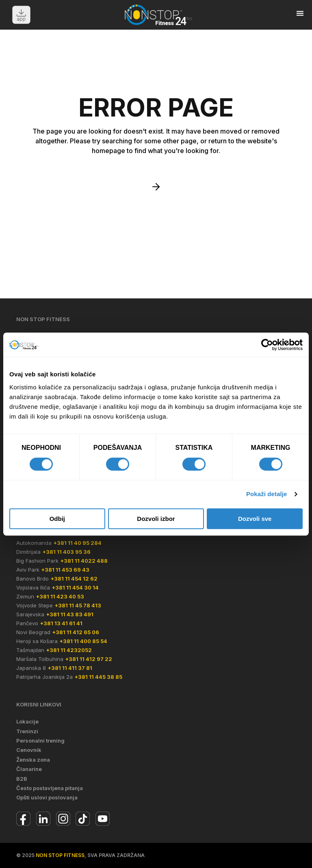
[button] (300, 13)
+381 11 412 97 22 (89, 659)
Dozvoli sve (255, 519)
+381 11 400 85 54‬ (83, 641)
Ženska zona (33, 760)
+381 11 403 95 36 (66, 552)
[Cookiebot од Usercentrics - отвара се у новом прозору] (267, 345)
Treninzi (27, 731)
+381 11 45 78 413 (78, 605)
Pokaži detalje (267, 494)
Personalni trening (40, 741)
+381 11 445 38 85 (98, 677)
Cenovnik (29, 750)
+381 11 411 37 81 (70, 668)
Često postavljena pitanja (50, 788)
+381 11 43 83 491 (70, 614)
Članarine (29, 769)
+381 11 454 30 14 (75, 587)
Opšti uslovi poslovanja (47, 797)
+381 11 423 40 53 (60, 596)
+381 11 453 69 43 (65, 570)
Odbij (57, 519)
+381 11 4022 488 (84, 561)
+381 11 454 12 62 (74, 579)
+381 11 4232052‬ (69, 650)
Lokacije (27, 721)
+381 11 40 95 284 (77, 543)
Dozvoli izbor (156, 519)
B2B (22, 779)
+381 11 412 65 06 (76, 632)
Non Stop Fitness (60, 855)
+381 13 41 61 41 (61, 623)
